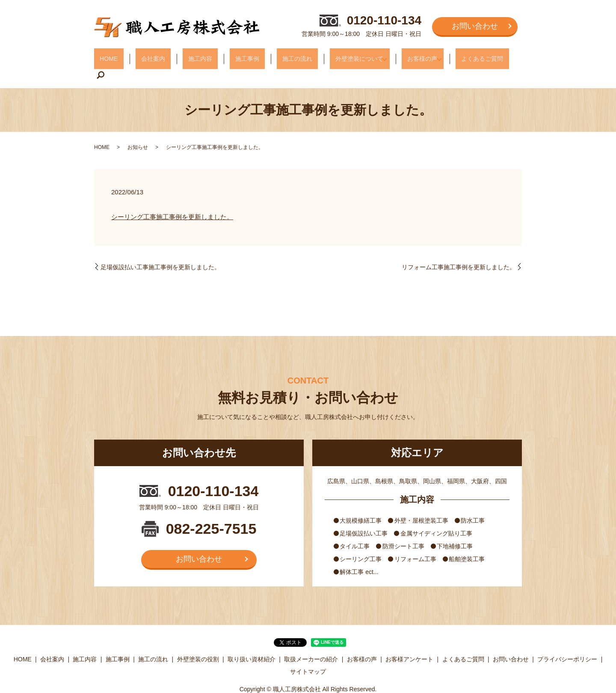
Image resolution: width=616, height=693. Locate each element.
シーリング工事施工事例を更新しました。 (172, 198)
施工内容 (195, 55)
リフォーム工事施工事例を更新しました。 (459, 248)
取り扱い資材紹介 (252, 640)
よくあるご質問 (472, 55)
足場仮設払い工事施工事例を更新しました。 (160, 248)
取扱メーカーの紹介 (311, 640)
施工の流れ (284, 55)
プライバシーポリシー (567, 640)
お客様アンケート (409, 640)
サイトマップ (308, 653)
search (509, 56)
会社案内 (153, 55)
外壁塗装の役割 (198, 640)
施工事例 (238, 55)
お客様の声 (409, 55)
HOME (113, 55)
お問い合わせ (475, 26)
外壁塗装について (343, 55)
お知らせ (138, 129)
